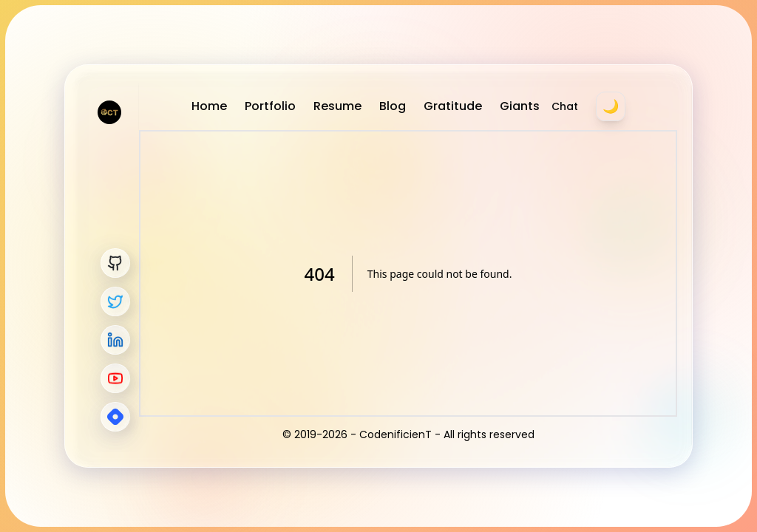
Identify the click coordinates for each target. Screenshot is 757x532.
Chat (565, 106)
